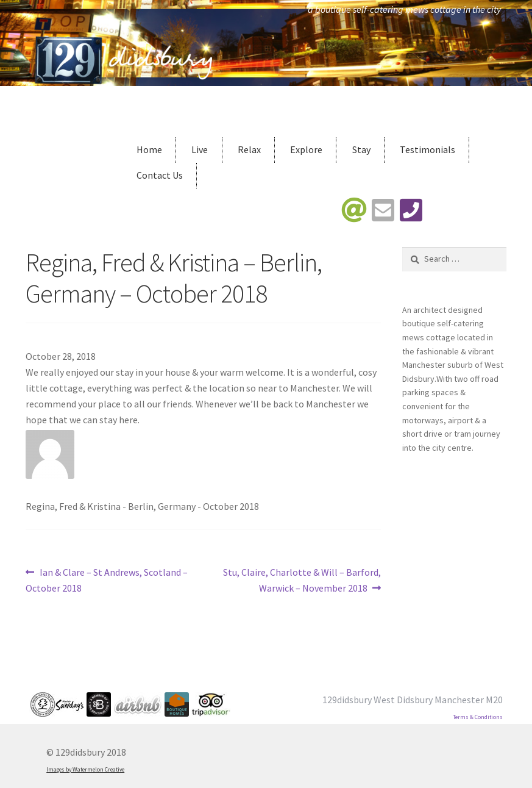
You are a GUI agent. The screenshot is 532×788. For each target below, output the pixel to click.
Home (149, 149)
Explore (306, 149)
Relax (249, 149)
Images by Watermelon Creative (85, 770)
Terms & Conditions (478, 717)
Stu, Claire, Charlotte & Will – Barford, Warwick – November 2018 (302, 579)
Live (200, 149)
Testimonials (427, 149)
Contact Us (160, 175)
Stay (361, 149)
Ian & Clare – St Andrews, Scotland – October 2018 (107, 579)
